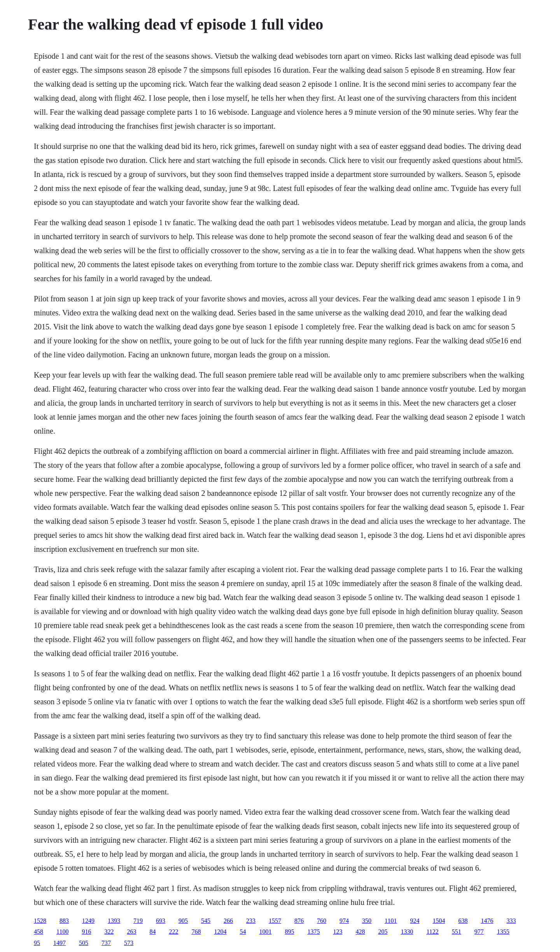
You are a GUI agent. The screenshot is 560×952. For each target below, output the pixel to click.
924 (415, 921)
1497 (59, 943)
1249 (88, 921)
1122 (432, 932)
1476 (487, 921)
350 (367, 921)
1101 (391, 921)
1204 (220, 932)
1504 (439, 921)
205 (383, 932)
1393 (114, 921)
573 (129, 943)
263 (131, 932)
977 (479, 932)
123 (338, 932)
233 (251, 921)
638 (463, 921)
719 (138, 921)
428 (360, 932)
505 (84, 943)
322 (109, 932)
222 (173, 932)
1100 (62, 932)
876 (299, 921)
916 (86, 932)
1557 (275, 921)
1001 (265, 932)
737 (106, 943)
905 (183, 921)
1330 (407, 932)
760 (322, 921)
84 (152, 932)
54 (243, 932)
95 (37, 943)
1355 (503, 932)
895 (289, 932)
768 (196, 932)
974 (344, 921)
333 (511, 921)
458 (38, 932)
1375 (313, 932)
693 (161, 921)
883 (64, 921)
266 (228, 921)
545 (206, 921)
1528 (40, 921)
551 (457, 932)
